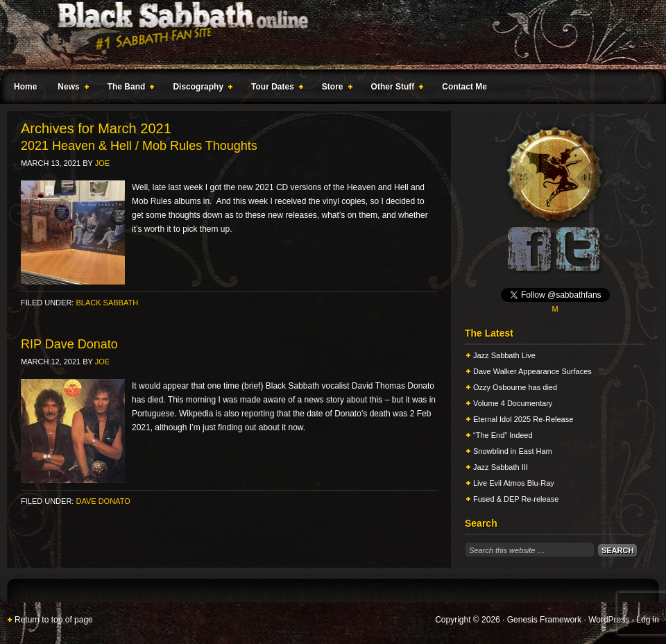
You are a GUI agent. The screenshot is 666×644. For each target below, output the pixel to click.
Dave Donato (103, 501)
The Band (128, 89)
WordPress (609, 620)
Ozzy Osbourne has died (515, 387)
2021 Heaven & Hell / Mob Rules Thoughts (139, 146)
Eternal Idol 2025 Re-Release (523, 419)
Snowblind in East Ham (513, 451)
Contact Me (464, 87)
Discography (200, 89)
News (70, 89)
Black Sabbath (107, 303)
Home (25, 87)
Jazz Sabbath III (501, 467)
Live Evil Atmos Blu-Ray (514, 483)
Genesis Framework (544, 620)
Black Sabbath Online (326, 35)
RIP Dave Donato (69, 344)
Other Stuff (395, 89)
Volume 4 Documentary (513, 403)
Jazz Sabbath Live (504, 355)
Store (334, 89)
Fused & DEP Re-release (516, 499)
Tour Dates (274, 89)
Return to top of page (54, 620)
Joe (102, 163)
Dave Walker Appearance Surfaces (532, 371)
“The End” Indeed (503, 435)
